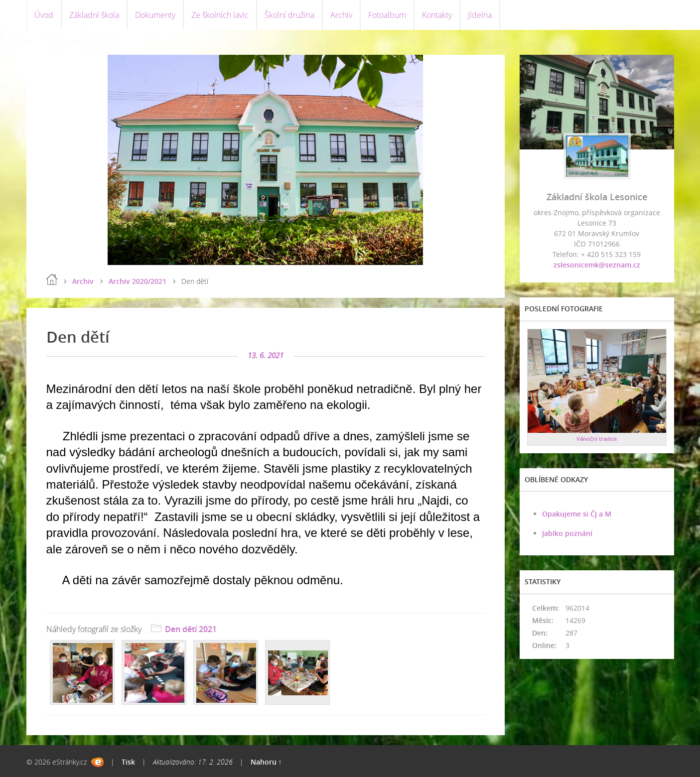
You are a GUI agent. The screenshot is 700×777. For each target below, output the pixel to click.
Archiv (341, 15)
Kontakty (437, 15)
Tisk (128, 762)
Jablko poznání (567, 533)
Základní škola (94, 15)
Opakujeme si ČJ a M (577, 514)
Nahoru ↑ (266, 762)
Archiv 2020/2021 (138, 281)
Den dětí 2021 (191, 629)
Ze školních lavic (220, 15)
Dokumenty (155, 15)
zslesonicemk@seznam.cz (597, 265)
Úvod (44, 15)
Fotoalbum (387, 15)
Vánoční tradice (597, 439)
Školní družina (289, 15)
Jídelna (480, 15)
